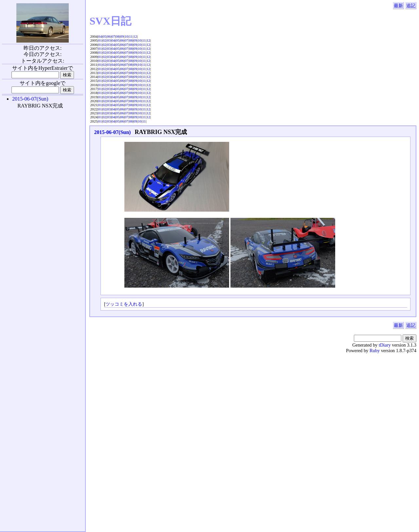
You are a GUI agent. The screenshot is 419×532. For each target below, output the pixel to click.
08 (118, 36)
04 (100, 36)
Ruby (375, 351)
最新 (398, 6)
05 (105, 36)
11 (131, 36)
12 (135, 36)
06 (109, 36)
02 (105, 40)
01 (100, 40)
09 (122, 36)
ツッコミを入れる (124, 304)
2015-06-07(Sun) (112, 132)
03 (109, 40)
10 (127, 36)
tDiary (385, 345)
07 (113, 36)
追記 (411, 6)
